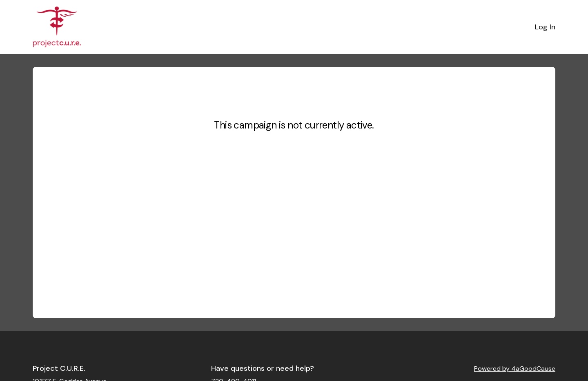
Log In (545, 27)
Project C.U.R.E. (59, 368)
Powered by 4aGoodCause (515, 369)
